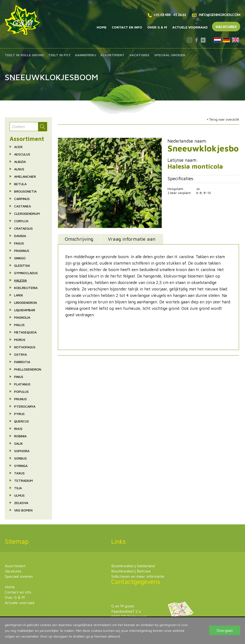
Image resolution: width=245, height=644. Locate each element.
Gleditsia (22, 265)
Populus (21, 391)
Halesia (20, 280)
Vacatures (226, 27)
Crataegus (23, 228)
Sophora (22, 451)
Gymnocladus (26, 273)
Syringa (21, 466)
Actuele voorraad (190, 27)
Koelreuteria (26, 288)
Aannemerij (86, 55)
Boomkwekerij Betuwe (131, 571)
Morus (20, 340)
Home (102, 27)
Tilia (18, 488)
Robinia (20, 436)
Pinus (19, 377)
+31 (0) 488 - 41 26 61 (167, 15)
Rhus (18, 429)
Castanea (22, 206)
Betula (20, 184)
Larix (19, 295)
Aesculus (22, 154)
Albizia (20, 162)
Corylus (21, 221)
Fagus (19, 243)
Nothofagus (25, 347)
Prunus (20, 399)
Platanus (22, 384)
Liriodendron (25, 303)
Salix (18, 443)
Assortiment (112, 55)
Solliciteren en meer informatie (138, 576)
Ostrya (20, 354)
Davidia (20, 236)
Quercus (22, 421)
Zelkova (21, 503)
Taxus (19, 473)
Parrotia (22, 362)
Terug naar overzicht (224, 119)
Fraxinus (22, 251)
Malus (19, 325)
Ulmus (19, 495)
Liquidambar (25, 310)
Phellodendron (28, 369)
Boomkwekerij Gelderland (133, 566)
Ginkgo (20, 258)
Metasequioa (25, 332)
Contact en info (127, 27)
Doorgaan (225, 630)
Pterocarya (25, 406)
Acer (18, 147)
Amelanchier (25, 176)
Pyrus (19, 414)
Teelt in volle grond (24, 55)
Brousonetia (25, 191)
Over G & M (157, 27)
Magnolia (22, 317)
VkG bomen (23, 510)
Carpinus (22, 199)
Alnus (19, 169)
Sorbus (20, 458)
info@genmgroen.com (216, 15)
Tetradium (23, 480)
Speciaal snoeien (170, 55)
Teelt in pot (59, 55)
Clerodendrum (27, 214)
